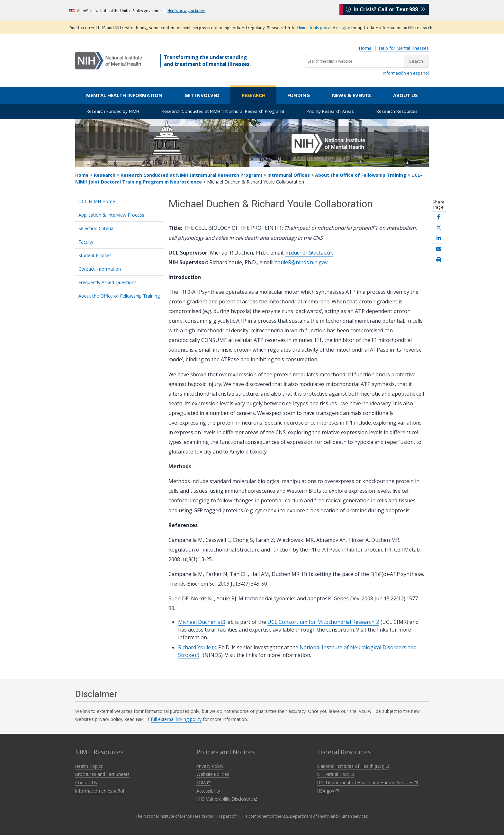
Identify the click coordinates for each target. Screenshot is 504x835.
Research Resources (397, 111)
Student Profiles (95, 255)
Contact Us (86, 782)
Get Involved (202, 95)
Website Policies (213, 774)
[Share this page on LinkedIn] (438, 238)
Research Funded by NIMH (113, 111)
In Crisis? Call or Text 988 (386, 10)
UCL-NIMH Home (97, 201)
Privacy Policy (210, 766)
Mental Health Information (124, 95)
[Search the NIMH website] (355, 61)
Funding (299, 95)
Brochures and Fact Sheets (102, 774)
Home (365, 48)
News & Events (351, 95)
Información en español (406, 73)
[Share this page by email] (438, 249)
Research (254, 95)
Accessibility (208, 791)
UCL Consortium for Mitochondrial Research (323, 622)
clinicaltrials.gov (312, 28)
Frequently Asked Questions (108, 282)
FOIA (203, 782)
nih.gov (343, 28)
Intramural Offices (289, 175)
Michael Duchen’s (202, 622)
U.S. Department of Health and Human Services (368, 782)
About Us (405, 95)
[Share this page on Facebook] (438, 217)
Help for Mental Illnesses (404, 48)
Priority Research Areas (330, 111)
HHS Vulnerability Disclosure (227, 799)
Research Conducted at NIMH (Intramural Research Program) (223, 111)
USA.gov (328, 791)
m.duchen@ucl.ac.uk (309, 253)
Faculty (86, 242)
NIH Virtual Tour (336, 774)
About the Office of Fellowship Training (361, 175)
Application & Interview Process (111, 215)
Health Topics (89, 766)
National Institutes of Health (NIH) (353, 766)
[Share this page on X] (438, 228)
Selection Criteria (96, 228)
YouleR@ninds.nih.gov (301, 262)
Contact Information (100, 269)
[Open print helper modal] (438, 260)
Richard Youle (197, 647)
